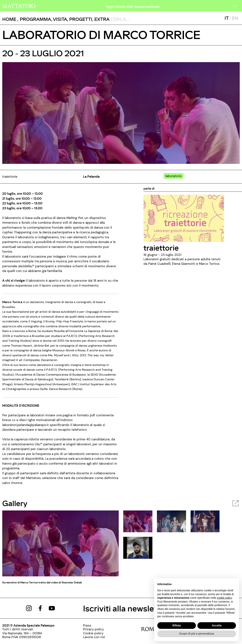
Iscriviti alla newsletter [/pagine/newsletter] (125, 608)
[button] (235, 6)
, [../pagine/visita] (59, 19)
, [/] (10, 19)
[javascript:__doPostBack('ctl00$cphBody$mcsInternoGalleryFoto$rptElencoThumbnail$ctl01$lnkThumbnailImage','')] (171, 521)
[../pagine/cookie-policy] (94, 633)
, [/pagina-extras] (101, 19)
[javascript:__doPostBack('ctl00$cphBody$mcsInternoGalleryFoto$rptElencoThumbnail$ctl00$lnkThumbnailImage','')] (138, 521)
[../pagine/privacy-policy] (94, 629)
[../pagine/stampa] (94, 625)
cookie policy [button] (224, 598)
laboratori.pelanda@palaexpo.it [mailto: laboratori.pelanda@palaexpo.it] (26, 425)
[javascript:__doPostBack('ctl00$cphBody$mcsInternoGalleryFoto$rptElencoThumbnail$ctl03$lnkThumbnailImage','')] (138, 547)
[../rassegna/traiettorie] (184, 218)
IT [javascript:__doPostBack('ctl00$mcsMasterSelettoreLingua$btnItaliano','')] (227, 18)
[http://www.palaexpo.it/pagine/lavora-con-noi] (94, 637)
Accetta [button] (217, 625)
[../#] (174, 176)
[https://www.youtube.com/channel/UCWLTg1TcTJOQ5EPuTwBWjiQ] (52, 608)
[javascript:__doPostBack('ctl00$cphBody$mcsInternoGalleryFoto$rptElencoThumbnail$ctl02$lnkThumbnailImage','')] (205, 521)
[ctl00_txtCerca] (135, 19)
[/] (19, 6)
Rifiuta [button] (177, 625)
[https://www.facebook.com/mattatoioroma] (40, 608)
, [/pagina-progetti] (80, 19)
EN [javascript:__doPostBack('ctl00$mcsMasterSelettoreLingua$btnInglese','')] (235, 18)
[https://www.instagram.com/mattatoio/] (29, 608)
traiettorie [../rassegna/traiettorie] (161, 247)
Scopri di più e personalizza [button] (197, 634)
